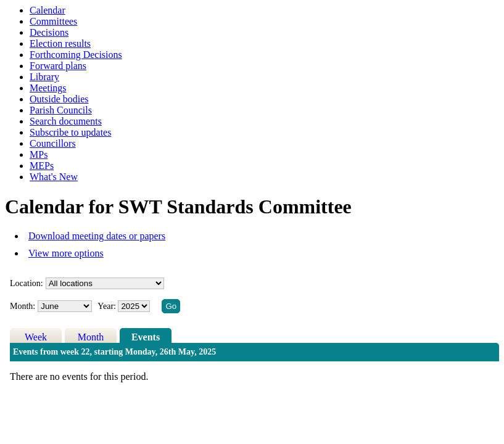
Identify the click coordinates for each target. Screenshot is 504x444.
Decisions (49, 32)
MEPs (42, 166)
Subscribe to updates (70, 132)
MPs (39, 154)
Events (146, 337)
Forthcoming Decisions (76, 55)
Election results (60, 43)
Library (44, 77)
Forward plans (58, 66)
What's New (54, 177)
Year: (108, 306)
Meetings (48, 88)
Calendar (48, 10)
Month (91, 337)
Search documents (66, 121)
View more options (66, 253)
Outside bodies (59, 99)
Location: (27, 283)
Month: (23, 306)
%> (105, 283)
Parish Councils (61, 110)
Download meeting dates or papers (97, 236)
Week (36, 337)
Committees (53, 21)
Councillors (53, 143)
